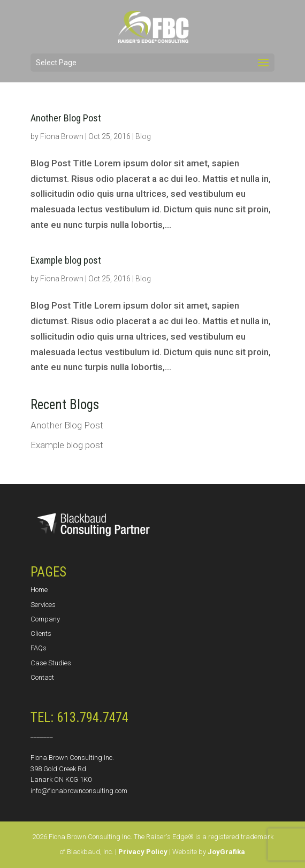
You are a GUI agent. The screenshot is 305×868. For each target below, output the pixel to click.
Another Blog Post (66, 118)
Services (43, 605)
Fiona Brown (62, 136)
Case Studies (51, 663)
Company (45, 619)
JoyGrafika (226, 852)
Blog (143, 136)
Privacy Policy (143, 852)
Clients (41, 633)
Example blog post (66, 260)
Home (39, 590)
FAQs (39, 648)
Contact (42, 677)
